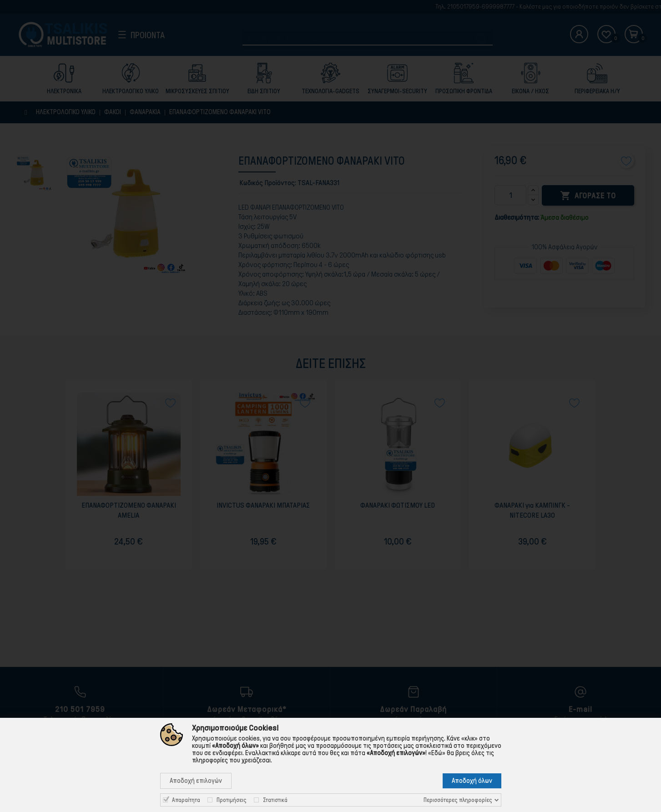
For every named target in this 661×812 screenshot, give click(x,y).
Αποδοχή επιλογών (196, 781)
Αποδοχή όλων (472, 781)
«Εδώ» (437, 753)
